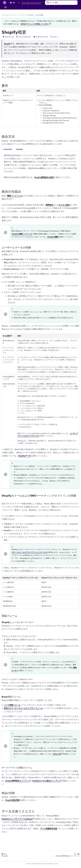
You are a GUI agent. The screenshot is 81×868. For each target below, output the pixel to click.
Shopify (31, 15)
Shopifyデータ (24, 456)
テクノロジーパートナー (9, 15)
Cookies (56, 864)
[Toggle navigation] (5, 7)
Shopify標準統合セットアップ (18, 781)
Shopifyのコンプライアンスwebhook (17, 819)
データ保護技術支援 (49, 829)
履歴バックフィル (15, 196)
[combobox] (61, 3)
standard (8, 149)
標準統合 (49, 205)
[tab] (8, 149)
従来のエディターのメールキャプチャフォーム (23, 708)
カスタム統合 (64, 205)
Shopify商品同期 (12, 800)
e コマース (23, 15)
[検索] (48, 3)
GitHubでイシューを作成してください (35, 24)
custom (19, 149)
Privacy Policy (48, 864)
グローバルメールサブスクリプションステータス (29, 552)
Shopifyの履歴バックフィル (22, 234)
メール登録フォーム (12, 705)
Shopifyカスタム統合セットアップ (47, 781)
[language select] (16, 3)
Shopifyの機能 (53, 237)
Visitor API (57, 754)
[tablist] (40, 149)
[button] (33, 3)
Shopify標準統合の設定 (44, 177)
